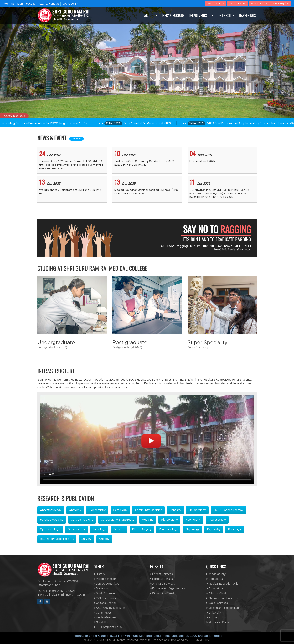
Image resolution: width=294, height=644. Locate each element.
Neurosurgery (217, 520)
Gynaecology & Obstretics (118, 520)
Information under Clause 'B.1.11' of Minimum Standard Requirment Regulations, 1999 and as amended (147, 636)
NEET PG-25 (238, 4)
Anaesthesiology (51, 510)
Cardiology (120, 510)
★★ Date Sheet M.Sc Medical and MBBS (140, 123)
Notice (212, 617)
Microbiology (169, 520)
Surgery (86, 539)
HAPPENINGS (248, 15)
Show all (76, 138)
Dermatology (197, 510)
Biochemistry (97, 510)
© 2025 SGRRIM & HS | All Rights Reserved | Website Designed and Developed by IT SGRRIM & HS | (147, 640)
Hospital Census (161, 579)
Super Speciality (208, 342)
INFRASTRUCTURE (173, 15)
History (99, 574)
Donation (101, 589)
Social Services (217, 603)
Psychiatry (214, 529)
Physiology (192, 529)
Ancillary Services (162, 584)
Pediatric (119, 529)
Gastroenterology (82, 520)
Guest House (103, 622)
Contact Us (214, 579)
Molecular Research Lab (223, 608)
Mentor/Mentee (105, 617)
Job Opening (71, 4)
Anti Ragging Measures (109, 608)
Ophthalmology (50, 529)
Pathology (99, 529)
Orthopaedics (76, 529)
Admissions (215, 589)
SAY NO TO (217, 229)
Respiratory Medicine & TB (57, 539)
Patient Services (161, 574)
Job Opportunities (106, 584)
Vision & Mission (105, 579)
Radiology (235, 529)
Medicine (148, 520)
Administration (13, 4)
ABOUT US (151, 15)
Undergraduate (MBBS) (52, 347)
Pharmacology (168, 529)
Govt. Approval (104, 593)
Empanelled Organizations (168, 589)
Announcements (14, 116)
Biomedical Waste (163, 593)
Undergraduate (56, 342)
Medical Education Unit (222, 584)
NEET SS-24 (259, 4)
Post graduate (130, 342)
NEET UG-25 (216, 4)
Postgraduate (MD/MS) (127, 347)
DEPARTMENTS (198, 15)
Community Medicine (148, 510)
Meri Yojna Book (218, 622)
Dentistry (175, 510)
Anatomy (75, 510)
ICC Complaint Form (108, 627)
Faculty (31, 4)
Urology (104, 539)
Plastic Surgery (142, 529)
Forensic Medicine (52, 520)
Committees (103, 613)
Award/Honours (49, 4)
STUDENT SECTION (223, 15)
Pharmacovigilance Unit (222, 598)
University (214, 613)
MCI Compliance (105, 598)
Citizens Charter (105, 603)
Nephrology (193, 520)
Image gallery (216, 574)
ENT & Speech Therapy (228, 510)
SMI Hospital (281, 4)
